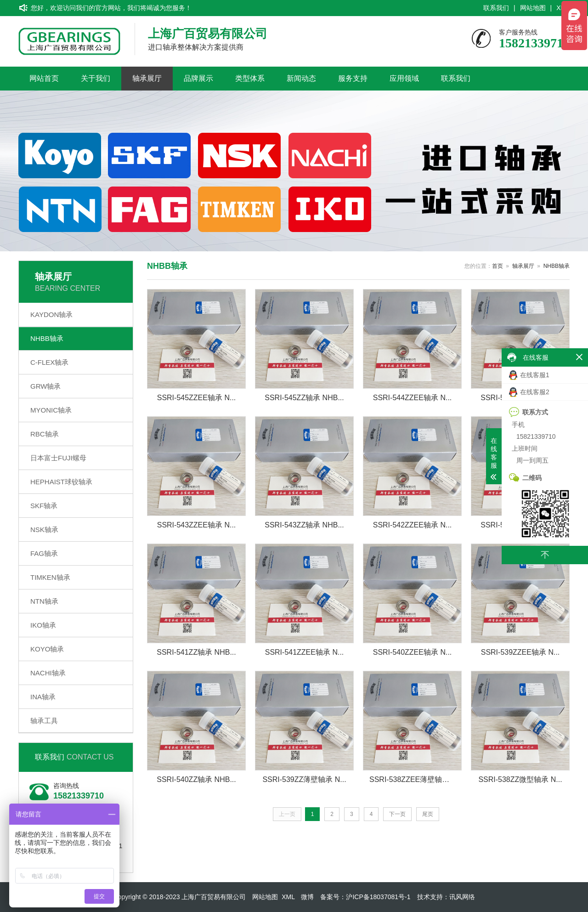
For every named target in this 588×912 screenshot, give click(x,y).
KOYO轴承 (47, 649)
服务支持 (353, 78)
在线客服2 (529, 392)
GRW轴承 (45, 386)
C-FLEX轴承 (49, 362)
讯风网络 (462, 897)
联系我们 (496, 8)
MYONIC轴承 (51, 410)
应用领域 (404, 78)
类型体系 (250, 78)
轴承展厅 (147, 78)
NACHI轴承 (48, 673)
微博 (307, 897)
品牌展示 (198, 78)
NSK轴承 (44, 530)
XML (288, 897)
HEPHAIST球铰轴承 (61, 482)
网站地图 (533, 8)
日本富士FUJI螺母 (58, 458)
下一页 (397, 814)
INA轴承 (43, 697)
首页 (498, 266)
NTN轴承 (44, 601)
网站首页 (44, 78)
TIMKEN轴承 (50, 577)
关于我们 (96, 78)
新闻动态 (301, 78)
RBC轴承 (45, 434)
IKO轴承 (43, 625)
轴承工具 (44, 721)
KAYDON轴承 (51, 314)
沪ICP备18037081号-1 (378, 897)
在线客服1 (529, 375)
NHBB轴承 (47, 338)
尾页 (428, 814)
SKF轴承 (44, 506)
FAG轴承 (44, 553)
